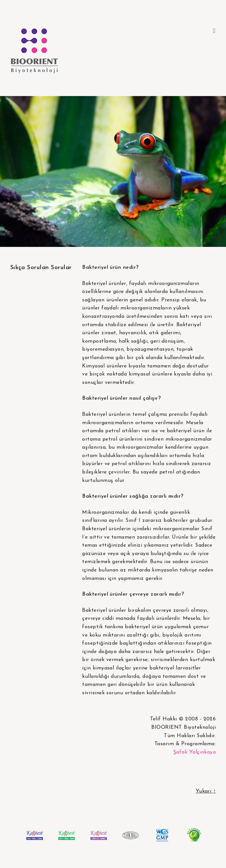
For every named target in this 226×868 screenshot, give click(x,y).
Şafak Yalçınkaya (195, 752)
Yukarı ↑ (206, 791)
